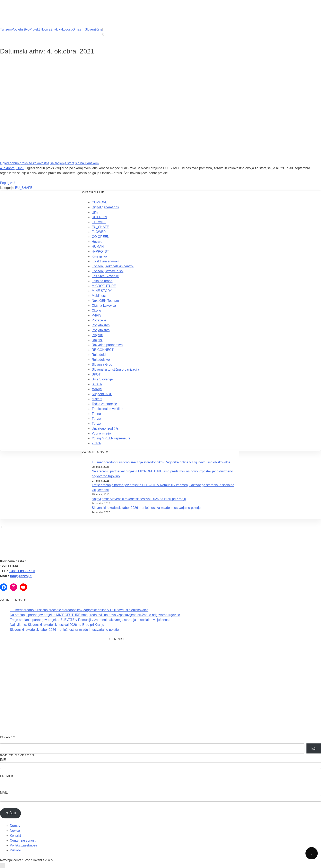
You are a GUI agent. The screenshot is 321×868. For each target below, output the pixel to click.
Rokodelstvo (101, 360)
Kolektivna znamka (105, 261)
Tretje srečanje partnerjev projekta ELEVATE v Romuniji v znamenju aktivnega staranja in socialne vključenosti (90, 620)
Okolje (96, 310)
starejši (97, 389)
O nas (77, 29)
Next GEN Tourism (105, 301)
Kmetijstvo (99, 256)
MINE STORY (102, 291)
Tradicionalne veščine (107, 409)
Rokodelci (99, 355)
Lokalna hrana (102, 281)
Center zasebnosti (23, 840)
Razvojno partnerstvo (107, 345)
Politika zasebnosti (23, 845)
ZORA (96, 443)
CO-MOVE (99, 202)
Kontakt (15, 836)
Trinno (96, 414)
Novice (46, 29)
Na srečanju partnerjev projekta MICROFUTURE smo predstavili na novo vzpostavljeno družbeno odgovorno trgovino (95, 615)
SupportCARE (102, 394)
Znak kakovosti (62, 29)
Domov (15, 826)
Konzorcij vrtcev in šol (108, 271)
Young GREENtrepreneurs (111, 438)
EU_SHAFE (24, 188)
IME (3, 760)
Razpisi (97, 340)
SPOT (96, 374)
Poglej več (8, 183)
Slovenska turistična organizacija (115, 369)
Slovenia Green (103, 365)
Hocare (97, 242)
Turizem (6, 29)
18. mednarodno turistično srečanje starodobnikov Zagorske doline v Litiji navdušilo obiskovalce (161, 462)
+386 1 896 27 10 (22, 571)
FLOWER (99, 232)
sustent (97, 399)
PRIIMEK (7, 776)
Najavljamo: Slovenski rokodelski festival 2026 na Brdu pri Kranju (139, 499)
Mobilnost (99, 296)
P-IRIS (97, 315)
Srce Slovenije (102, 379)
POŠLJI (10, 813)
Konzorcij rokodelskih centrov (113, 266)
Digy (95, 212)
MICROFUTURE (104, 286)
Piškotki (15, 850)
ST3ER (97, 384)
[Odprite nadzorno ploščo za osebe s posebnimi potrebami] (3, 865)
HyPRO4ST (100, 251)
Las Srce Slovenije (105, 276)
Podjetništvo (21, 29)
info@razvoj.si (21, 576)
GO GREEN (101, 237)
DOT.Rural (99, 217)
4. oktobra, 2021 (12, 168)
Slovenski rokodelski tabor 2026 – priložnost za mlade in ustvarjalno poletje (146, 508)
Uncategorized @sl (106, 428)
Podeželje (99, 320)
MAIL (4, 793)
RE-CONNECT (103, 350)
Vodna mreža (101, 433)
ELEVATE (99, 222)
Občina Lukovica (104, 306)
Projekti (35, 29)
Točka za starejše (104, 404)
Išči (314, 748)
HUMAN (98, 247)
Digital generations (105, 207)
